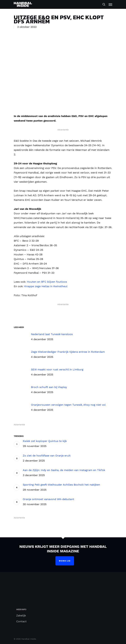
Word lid (65, 561)
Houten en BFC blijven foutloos (47, 282)
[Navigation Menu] (110, 4)
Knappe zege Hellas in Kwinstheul (46, 286)
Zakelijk (21, 615)
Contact (21, 621)
